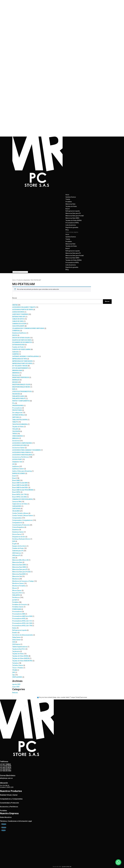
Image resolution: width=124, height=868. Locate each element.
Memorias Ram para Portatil (75, 216)
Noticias (15, 693)
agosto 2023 (16, 684)
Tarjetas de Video (71, 206)
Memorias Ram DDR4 (72, 218)
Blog (67, 270)
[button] (119, 864)
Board (68, 209)
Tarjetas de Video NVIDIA (74, 220)
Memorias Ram (70, 204)
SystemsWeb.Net (67, 867)
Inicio (67, 234)
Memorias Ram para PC (73, 213)
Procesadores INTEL (72, 223)
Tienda (68, 239)
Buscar (15, 298)
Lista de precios (71, 265)
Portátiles (69, 202)
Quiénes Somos (71, 197)
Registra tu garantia (72, 227)
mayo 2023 (16, 687)
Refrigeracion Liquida (73, 211)
